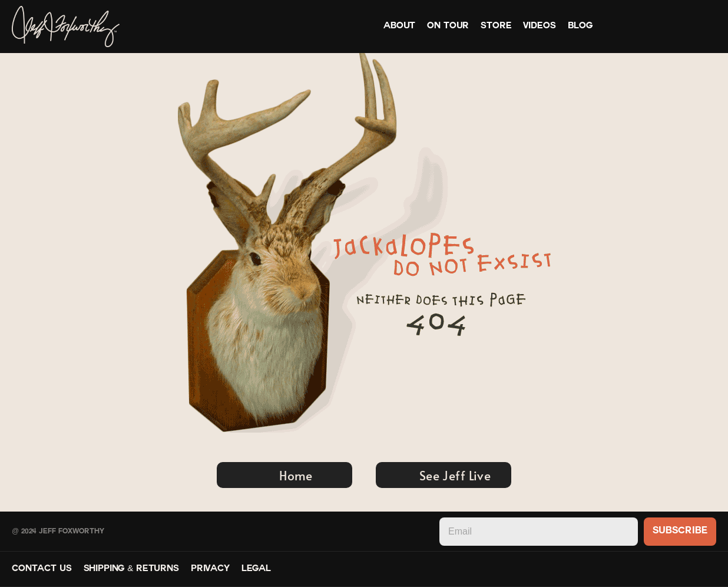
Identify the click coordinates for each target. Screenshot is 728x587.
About (399, 26)
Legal (256, 569)
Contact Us (42, 569)
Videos (539, 26)
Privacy (210, 569)
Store (496, 26)
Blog (580, 26)
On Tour (448, 26)
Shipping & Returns (131, 569)
